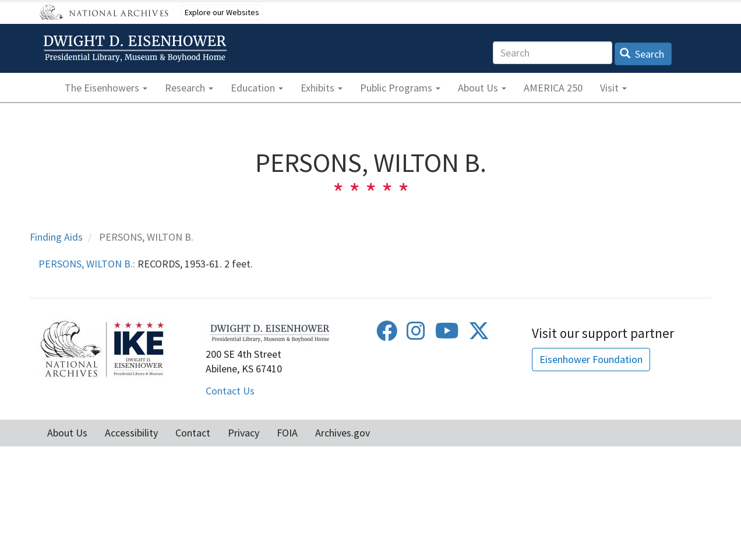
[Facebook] (387, 335)
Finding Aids (56, 237)
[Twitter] (479, 335)
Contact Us (230, 391)
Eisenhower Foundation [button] (591, 359)
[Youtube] (447, 335)
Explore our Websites (222, 12)
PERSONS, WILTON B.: (87, 264)
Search (642, 54)
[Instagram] (416, 335)
